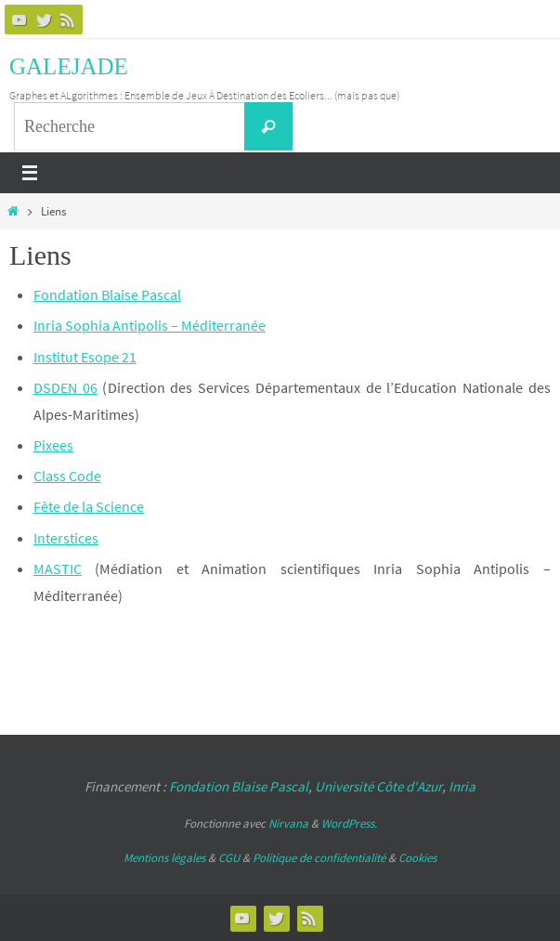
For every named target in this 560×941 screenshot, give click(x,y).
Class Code (67, 476)
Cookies (417, 858)
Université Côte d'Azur (378, 786)
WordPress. (349, 823)
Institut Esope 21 (85, 357)
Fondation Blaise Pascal (107, 294)
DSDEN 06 (65, 387)
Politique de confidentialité (319, 858)
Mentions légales (164, 858)
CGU (229, 858)
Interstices (66, 538)
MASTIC (58, 569)
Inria (462, 786)
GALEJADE (69, 66)
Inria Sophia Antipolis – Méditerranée (150, 325)
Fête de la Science (89, 506)
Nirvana (288, 823)
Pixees (53, 445)
